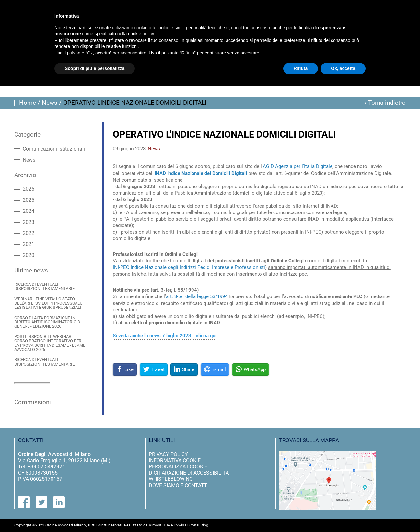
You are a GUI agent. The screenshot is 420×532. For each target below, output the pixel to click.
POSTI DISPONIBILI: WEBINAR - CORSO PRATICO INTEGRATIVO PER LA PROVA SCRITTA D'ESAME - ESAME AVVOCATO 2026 (50, 343)
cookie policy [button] (141, 34)
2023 (29, 222)
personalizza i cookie (178, 467)
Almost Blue (159, 525)
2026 (29, 189)
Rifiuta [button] (301, 68)
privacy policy (168, 454)
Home (28, 103)
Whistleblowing (171, 479)
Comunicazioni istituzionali (54, 149)
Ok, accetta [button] (343, 68)
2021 (29, 244)
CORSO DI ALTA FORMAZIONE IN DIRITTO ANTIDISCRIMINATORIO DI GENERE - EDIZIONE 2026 (48, 322)
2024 (29, 211)
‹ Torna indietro (385, 103)
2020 (29, 255)
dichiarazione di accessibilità (189, 473)
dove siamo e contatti (179, 485)
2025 (29, 200)
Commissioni (33, 402)
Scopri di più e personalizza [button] (95, 68)
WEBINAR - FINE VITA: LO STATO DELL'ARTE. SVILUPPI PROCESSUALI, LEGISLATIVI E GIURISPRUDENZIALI (48, 303)
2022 (29, 233)
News (50, 103)
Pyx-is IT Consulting (191, 525)
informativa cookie (175, 460)
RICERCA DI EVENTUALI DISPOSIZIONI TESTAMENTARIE (44, 287)
